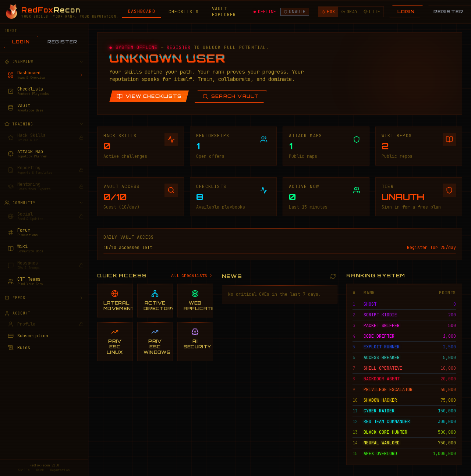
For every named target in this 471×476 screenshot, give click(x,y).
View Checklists (149, 96)
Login (406, 12)
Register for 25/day (431, 248)
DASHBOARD (142, 11)
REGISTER (179, 47)
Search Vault (231, 96)
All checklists (192, 276)
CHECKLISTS (184, 12)
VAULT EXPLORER (224, 12)
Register (63, 42)
